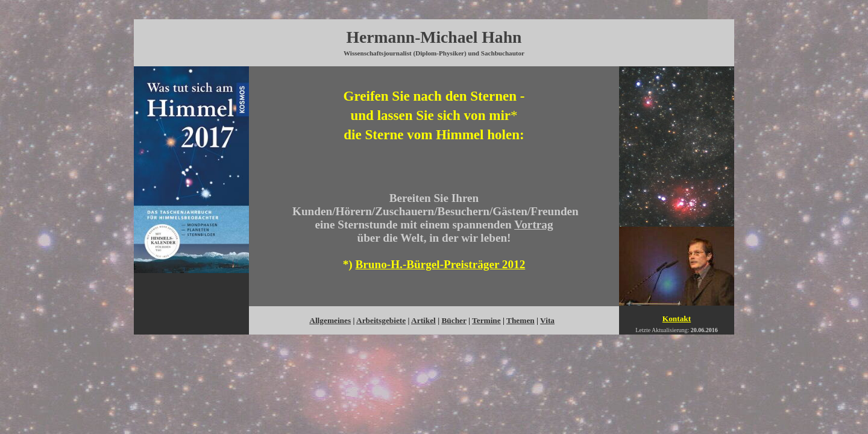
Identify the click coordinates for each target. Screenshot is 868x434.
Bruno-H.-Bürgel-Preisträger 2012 (441, 264)
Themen (520, 320)
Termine (486, 320)
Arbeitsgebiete (381, 320)
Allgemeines (330, 320)
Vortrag (533, 225)
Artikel (423, 320)
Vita (547, 320)
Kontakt (677, 319)
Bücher (454, 320)
